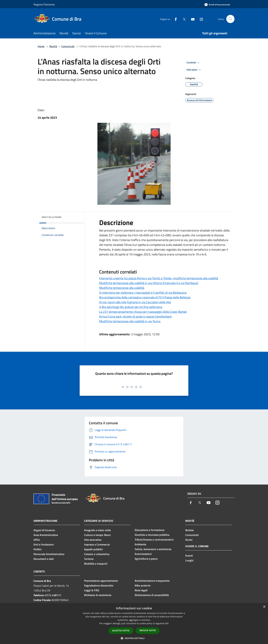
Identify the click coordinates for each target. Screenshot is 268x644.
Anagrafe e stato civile (97, 530)
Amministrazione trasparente (152, 581)
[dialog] (134, 624)
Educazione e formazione (150, 530)
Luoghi (189, 560)
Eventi (189, 556)
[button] (134, 638)
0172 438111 (53, 595)
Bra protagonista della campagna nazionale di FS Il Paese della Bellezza (145, 297)
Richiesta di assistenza (98, 595)
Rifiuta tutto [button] (148, 630)
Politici (38, 549)
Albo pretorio (143, 585)
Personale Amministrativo (49, 554)
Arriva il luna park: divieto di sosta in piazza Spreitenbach (136, 316)
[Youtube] (191, 19)
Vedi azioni (194, 70)
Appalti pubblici (93, 549)
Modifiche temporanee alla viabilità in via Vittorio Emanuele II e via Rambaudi (149, 283)
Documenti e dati (44, 559)
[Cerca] (230, 19)
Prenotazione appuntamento (101, 581)
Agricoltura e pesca (146, 559)
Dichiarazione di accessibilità (152, 595)
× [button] (264, 607)
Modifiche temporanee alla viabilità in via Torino (130, 321)
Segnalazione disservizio (99, 585)
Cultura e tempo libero (97, 535)
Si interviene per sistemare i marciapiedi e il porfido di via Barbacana (143, 293)
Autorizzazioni (143, 554)
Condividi (193, 63)
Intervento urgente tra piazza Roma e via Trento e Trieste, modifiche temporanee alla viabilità (159, 278)
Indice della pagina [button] (52, 217)
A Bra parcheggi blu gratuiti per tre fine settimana (131, 307)
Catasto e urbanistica (97, 554)
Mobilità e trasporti (96, 564)
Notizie (189, 530)
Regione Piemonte (44, 4)
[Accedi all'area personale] (217, 5)
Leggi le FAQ (92, 590)
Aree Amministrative (46, 535)
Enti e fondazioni (44, 544)
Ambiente (140, 544)
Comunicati (68, 46)
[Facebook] (174, 19)
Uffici (37, 540)
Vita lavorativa (93, 540)
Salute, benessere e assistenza (153, 549)
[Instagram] (200, 19)
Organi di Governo (44, 530)
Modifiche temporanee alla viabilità (122, 288)
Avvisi (189, 540)
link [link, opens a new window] (167, 623)
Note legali (141, 590)
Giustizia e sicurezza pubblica (152, 535)
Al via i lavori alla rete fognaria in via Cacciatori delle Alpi (135, 302)
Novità (53, 46)
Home (41, 46)
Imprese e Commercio (97, 544)
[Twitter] (183, 19)
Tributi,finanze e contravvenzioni (154, 540)
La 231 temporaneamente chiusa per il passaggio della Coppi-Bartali (143, 312)
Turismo (89, 559)
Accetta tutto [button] (121, 631)
